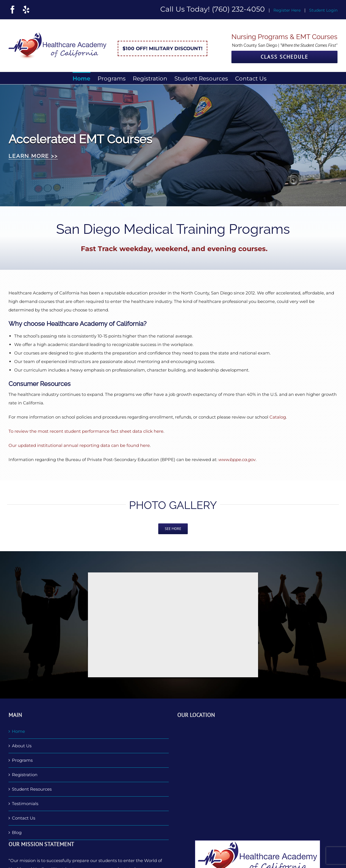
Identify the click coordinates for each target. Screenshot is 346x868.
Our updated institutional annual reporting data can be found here (79, 445)
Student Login (323, 10)
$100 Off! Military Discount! (163, 48)
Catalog (278, 417)
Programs (22, 760)
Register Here (287, 10)
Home (18, 731)
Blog (17, 832)
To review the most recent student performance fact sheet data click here (86, 431)
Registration (25, 775)
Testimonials (25, 804)
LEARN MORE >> (33, 156)
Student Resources (32, 789)
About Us (22, 746)
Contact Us (24, 818)
